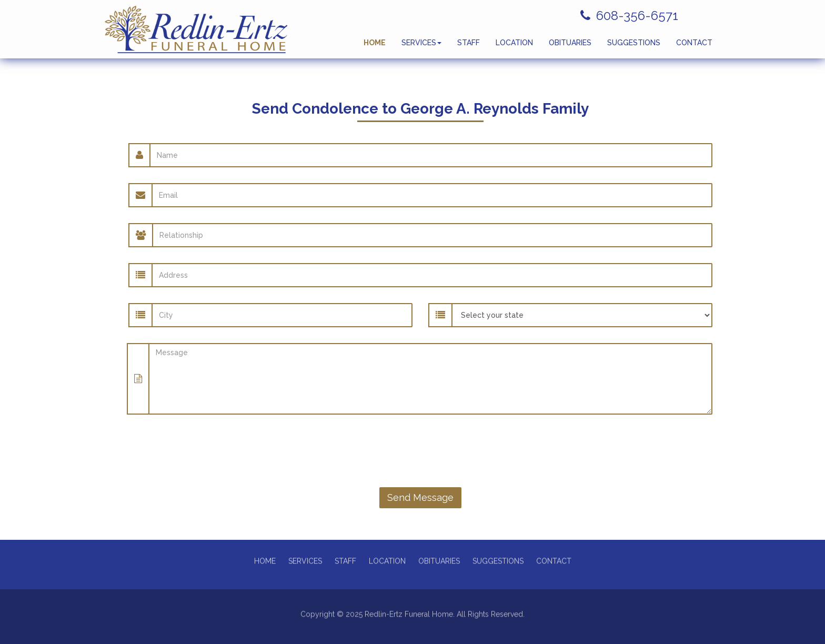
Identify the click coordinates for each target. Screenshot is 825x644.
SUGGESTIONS (634, 47)
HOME (375, 47)
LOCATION (514, 47)
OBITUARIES (570, 47)
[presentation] (420, 451)
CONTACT (694, 47)
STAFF (469, 47)
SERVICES (421, 47)
